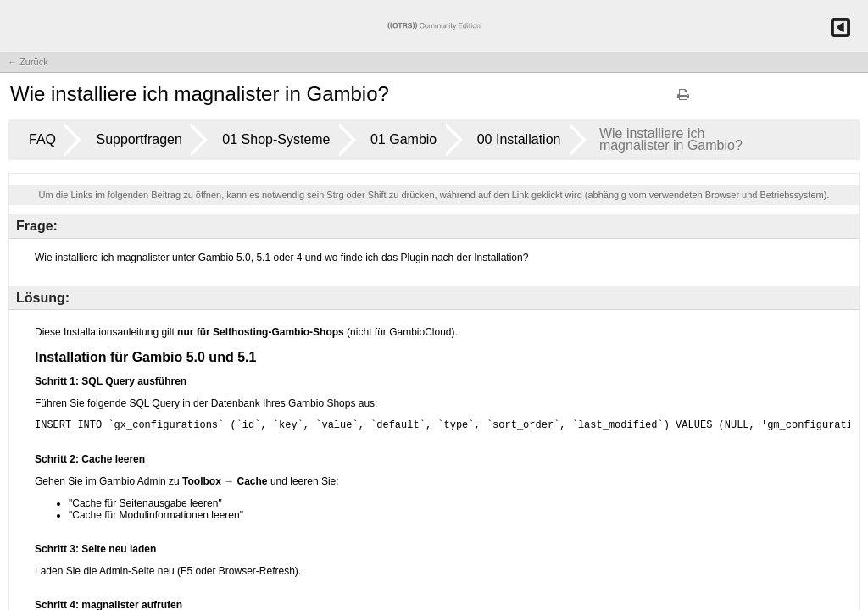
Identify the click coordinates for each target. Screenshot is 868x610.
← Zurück (28, 62)
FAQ (42, 139)
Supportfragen (139, 139)
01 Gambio (403, 139)
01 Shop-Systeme (276, 139)
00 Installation (519, 139)
